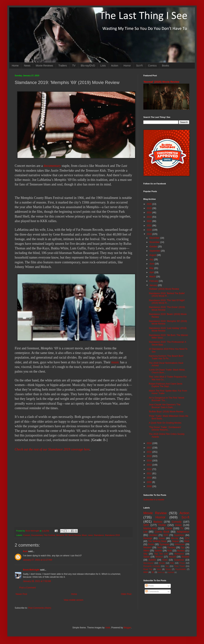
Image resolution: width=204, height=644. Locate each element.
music (115, 362)
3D (153, 572)
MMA (146, 572)
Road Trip (148, 569)
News (27, 66)
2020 (150, 230)
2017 (150, 448)
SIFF (146, 525)
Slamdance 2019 (112, 535)
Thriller (162, 525)
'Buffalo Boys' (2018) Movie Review (166, 412)
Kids (172, 563)
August (153, 255)
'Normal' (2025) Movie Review (161, 82)
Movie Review (75, 535)
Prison (182, 563)
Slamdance (99, 535)
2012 (150, 469)
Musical (159, 557)
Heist (159, 569)
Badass (158, 522)
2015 (150, 456)
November (155, 242)
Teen (160, 548)
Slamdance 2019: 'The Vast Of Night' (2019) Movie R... (167, 302)
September (155, 251)
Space (146, 557)
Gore (165, 560)
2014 (150, 461)
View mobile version (74, 600)
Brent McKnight (31, 570)
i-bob (108, 628)
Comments (152, 592)
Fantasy (171, 548)
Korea (162, 538)
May (152, 268)
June (152, 264)
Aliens (146, 551)
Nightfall (171, 572)
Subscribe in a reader (154, 500)
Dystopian (164, 544)
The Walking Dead (157, 541)
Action (115, 66)
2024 (150, 213)
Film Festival (50, 535)
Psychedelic (181, 569)
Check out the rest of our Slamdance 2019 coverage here (52, 449)
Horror (127, 66)
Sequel (175, 541)
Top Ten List (161, 554)
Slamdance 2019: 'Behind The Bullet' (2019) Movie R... (167, 295)
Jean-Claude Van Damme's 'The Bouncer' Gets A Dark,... (165, 406)
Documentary (37, 535)
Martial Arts (150, 528)
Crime (169, 528)
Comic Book (162, 532)
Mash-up (161, 572)
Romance (179, 554)
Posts (150, 586)
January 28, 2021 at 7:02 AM (37, 581)
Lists (103, 66)
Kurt (25, 551)
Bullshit (152, 560)
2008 (150, 486)
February (154, 281)
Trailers (63, 66)
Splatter (158, 551)
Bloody (162, 563)
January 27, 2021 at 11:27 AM (37, 560)
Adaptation (183, 532)
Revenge (148, 538)
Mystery (181, 551)
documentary (52, 166)
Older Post (126, 594)
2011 (150, 473)
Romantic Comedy (152, 566)
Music (84, 535)
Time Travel (180, 566)
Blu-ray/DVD (88, 66)
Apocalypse (148, 563)
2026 (150, 204)
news (90, 535)
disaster (185, 557)
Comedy (177, 522)
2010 (150, 478)
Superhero (179, 535)
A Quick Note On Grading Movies (165, 423)
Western (147, 548)
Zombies (153, 535)
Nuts (170, 551)
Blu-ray (175, 538)
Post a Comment (27, 588)
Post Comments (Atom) (40, 608)
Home (15, 66)
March (153, 277)
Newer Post (21, 594)
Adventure (180, 544)
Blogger (127, 628)
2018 (150, 443)
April (152, 272)
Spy (183, 548)
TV (74, 66)
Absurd (172, 557)
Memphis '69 (62, 535)
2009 (150, 482)
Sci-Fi (139, 66)
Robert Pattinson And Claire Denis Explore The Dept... (166, 385)
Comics (152, 66)
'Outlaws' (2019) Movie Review (164, 289)
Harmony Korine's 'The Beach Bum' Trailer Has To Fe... (166, 357)
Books (165, 66)
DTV (187, 538)
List (145, 532)
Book (187, 541)
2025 (150, 208)
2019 (150, 234)
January (154, 285)
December (155, 238)
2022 (150, 221)
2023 (150, 217)
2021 (150, 226)
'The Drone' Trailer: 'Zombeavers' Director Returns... (165, 429)
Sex (167, 566)
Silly (145, 554)
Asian (178, 525)
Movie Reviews (44, 66)
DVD (166, 535)
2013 (150, 465)
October (154, 247)
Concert (27, 535)
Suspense (179, 560)
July (152, 259)
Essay (168, 569)
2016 (150, 452)
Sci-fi (185, 517)
